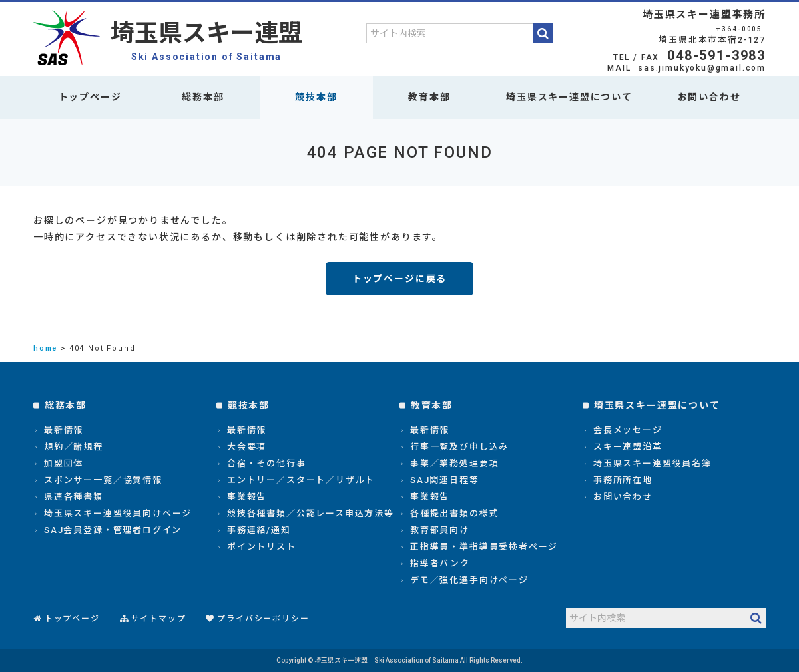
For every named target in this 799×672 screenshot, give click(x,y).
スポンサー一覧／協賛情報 (103, 480)
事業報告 (247, 497)
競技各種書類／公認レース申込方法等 (311, 513)
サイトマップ (159, 619)
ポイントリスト (262, 547)
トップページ (90, 97)
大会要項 (247, 447)
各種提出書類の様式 (454, 513)
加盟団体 (64, 463)
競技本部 (316, 97)
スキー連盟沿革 (628, 447)
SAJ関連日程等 (445, 480)
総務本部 (203, 97)
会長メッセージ (628, 430)
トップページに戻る (400, 279)
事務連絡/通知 (259, 530)
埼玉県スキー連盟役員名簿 (653, 463)
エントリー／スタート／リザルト (301, 480)
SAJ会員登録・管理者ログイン (113, 530)
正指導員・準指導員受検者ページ (484, 547)
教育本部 (429, 97)
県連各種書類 (74, 497)
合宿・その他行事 (267, 463)
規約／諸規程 (74, 447)
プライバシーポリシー (263, 619)
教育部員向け (440, 530)
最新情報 (64, 430)
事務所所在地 (623, 480)
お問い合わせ (709, 97)
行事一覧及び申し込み (459, 447)
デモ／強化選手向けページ (469, 580)
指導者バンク (440, 563)
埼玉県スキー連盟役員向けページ (118, 513)
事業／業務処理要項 (454, 463)
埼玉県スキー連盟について (569, 97)
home (45, 348)
